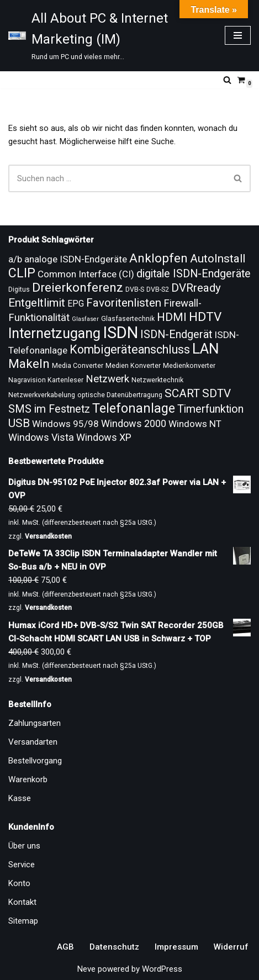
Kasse (20, 798)
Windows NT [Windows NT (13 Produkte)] (195, 424)
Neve (86, 969)
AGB (65, 947)
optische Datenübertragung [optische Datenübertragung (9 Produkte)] (120, 395)
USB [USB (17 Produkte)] (19, 423)
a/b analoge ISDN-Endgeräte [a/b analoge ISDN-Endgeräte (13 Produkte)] (68, 259)
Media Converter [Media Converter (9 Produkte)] (78, 366)
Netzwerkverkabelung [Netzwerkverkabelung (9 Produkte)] (42, 395)
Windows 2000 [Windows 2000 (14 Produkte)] (134, 423)
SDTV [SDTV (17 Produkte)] (216, 393)
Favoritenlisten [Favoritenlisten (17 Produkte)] (124, 303)
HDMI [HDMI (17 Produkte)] (172, 317)
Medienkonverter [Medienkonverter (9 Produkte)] (189, 366)
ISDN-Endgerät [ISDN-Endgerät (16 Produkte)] (176, 334)
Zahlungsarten (35, 723)
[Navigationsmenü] (238, 35)
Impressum (176, 947)
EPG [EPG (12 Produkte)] (76, 304)
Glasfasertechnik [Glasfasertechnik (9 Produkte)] (128, 319)
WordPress (162, 969)
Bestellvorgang (35, 761)
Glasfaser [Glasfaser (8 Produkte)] (85, 319)
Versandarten (33, 742)
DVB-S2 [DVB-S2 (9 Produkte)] (158, 289)
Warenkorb (28, 779)
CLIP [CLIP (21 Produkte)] (22, 273)
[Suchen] (227, 80)
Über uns (24, 846)
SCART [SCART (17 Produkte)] (182, 393)
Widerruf (231, 947)
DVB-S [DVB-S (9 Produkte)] (135, 289)
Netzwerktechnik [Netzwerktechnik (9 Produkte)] (157, 380)
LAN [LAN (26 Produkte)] (206, 349)
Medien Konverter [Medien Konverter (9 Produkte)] (133, 366)
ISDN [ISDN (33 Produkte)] (120, 333)
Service (22, 865)
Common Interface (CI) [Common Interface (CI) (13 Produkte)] (86, 274)
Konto (19, 883)
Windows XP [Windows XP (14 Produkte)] (104, 437)
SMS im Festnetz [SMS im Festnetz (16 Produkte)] (49, 409)
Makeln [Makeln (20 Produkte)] (29, 364)
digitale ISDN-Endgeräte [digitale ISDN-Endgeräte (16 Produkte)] (194, 274)
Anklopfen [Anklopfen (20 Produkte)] (158, 258)
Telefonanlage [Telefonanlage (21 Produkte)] (134, 408)
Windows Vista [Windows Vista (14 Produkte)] (41, 437)
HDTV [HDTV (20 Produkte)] (205, 317)
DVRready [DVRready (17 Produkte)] (196, 288)
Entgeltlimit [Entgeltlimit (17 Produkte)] (37, 303)
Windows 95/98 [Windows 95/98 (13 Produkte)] (65, 424)
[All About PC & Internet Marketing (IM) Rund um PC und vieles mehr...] (108, 36)
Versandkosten (48, 536)
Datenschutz (114, 947)
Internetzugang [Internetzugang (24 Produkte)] (54, 333)
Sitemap (23, 921)
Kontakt (22, 902)
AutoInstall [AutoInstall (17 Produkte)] (218, 259)
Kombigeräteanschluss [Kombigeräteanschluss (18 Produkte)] (130, 349)
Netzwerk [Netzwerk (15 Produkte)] (107, 379)
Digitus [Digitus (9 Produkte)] (19, 289)
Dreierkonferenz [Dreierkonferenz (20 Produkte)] (78, 288)
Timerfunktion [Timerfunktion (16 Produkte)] (210, 409)
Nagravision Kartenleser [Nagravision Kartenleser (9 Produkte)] (46, 380)
